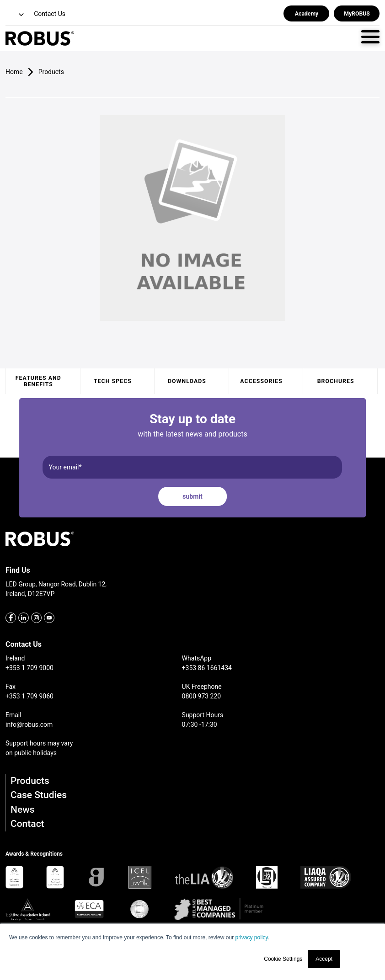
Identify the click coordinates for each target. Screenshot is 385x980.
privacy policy (251, 937)
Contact (27, 824)
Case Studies (39, 795)
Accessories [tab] (261, 381)
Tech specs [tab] (113, 381)
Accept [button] (324, 959)
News (23, 810)
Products (30, 781)
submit (192, 496)
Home (14, 72)
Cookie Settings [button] (283, 959)
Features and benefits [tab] (38, 381)
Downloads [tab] (187, 381)
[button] (16, 15)
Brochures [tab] (336, 381)
